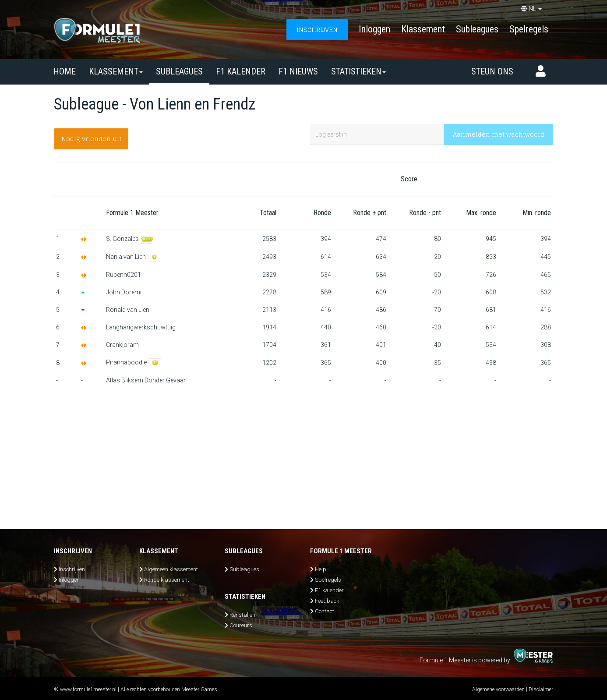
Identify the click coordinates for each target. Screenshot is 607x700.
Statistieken (358, 71)
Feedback (327, 601)
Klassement (423, 29)
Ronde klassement (167, 580)
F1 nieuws (298, 71)
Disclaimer (541, 689)
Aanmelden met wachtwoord (499, 134)
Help (321, 569)
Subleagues (477, 29)
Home (65, 71)
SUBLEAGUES (179, 71)
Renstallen (242, 615)
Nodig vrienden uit (91, 139)
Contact (325, 611)
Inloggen (374, 29)
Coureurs (241, 625)
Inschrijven (72, 569)
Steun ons (492, 71)
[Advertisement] (303, 455)
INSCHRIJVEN (317, 30)
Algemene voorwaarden (498, 689)
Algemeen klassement (171, 569)
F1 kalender (241, 71)
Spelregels (529, 29)
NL (531, 9)
